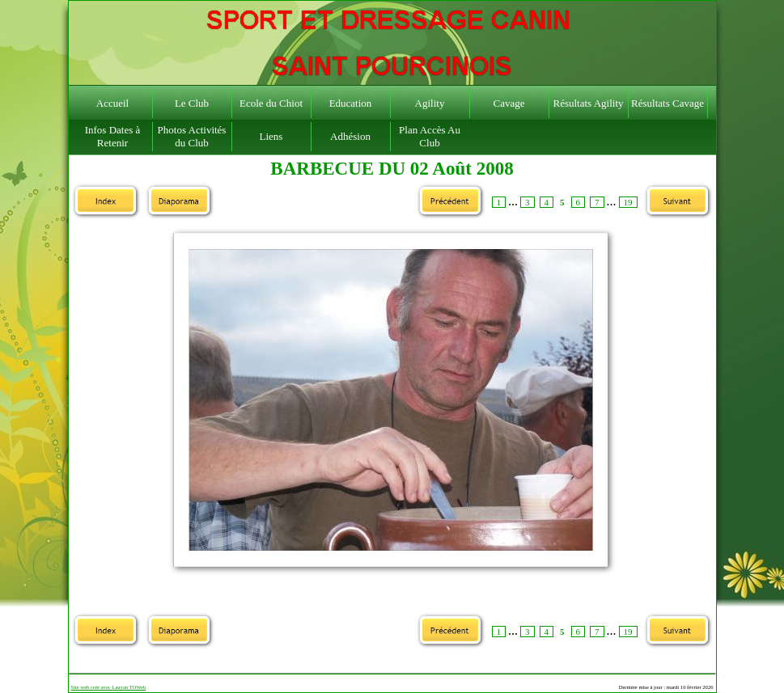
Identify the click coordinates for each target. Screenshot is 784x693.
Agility (430, 103)
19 (628, 202)
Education (351, 103)
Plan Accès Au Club (430, 136)
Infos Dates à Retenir (113, 136)
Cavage (509, 103)
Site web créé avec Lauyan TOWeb (109, 687)
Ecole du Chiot (271, 103)
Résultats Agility (588, 103)
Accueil (112, 103)
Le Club (192, 103)
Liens (271, 136)
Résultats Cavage (667, 103)
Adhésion (350, 136)
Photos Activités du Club (192, 136)
